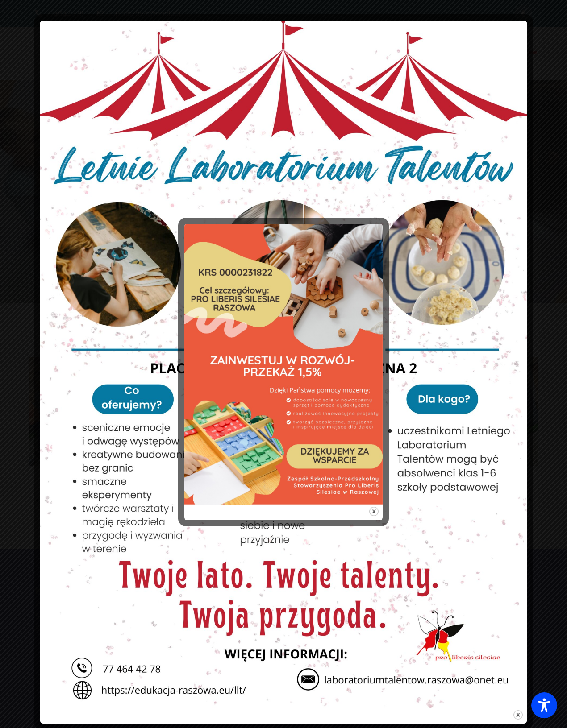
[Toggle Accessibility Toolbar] (544, 705)
